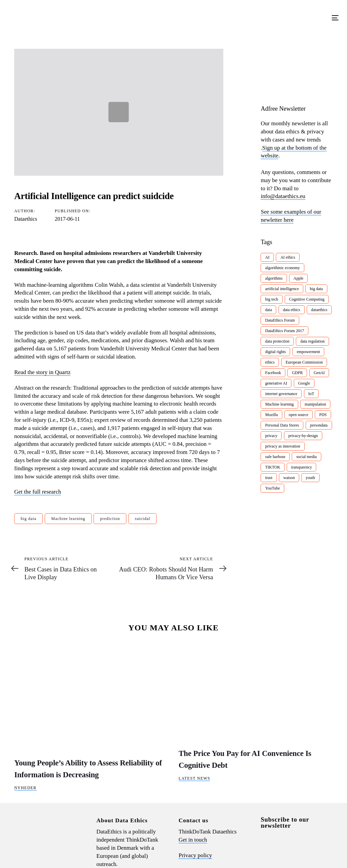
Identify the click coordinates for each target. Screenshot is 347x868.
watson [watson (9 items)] (289, 478)
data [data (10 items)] (268, 310)
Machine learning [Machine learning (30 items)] (279, 404)
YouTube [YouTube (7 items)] (272, 488)
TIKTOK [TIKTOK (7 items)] (272, 467)
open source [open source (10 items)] (299, 415)
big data (28, 519)
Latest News (194, 778)
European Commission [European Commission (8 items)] (304, 362)
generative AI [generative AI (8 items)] (276, 383)
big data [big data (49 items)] (316, 289)
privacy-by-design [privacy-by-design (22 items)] (303, 436)
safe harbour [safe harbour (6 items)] (275, 457)
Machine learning (68, 519)
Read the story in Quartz (42, 372)
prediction (110, 519)
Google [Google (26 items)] (304, 383)
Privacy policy (195, 855)
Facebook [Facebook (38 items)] (273, 373)
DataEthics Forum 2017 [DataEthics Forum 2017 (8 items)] (284, 331)
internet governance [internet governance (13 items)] (281, 394)
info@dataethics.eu (283, 196)
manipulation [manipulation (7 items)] (315, 404)
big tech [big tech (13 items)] (271, 299)
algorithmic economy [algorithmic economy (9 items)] (282, 268)
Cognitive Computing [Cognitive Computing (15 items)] (307, 299)
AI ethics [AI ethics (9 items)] (288, 257)
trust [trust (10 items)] (269, 478)
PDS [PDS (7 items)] (323, 415)
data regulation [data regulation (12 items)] (312, 341)
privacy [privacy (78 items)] (271, 436)
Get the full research (38, 492)
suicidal (142, 519)
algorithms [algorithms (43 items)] (274, 278)
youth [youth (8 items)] (310, 478)
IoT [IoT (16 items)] (311, 394)
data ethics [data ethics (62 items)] (292, 310)
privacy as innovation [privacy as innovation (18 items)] (282, 446)
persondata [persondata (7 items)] (319, 425)
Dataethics (26, 219)
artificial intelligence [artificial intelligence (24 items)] (282, 289)
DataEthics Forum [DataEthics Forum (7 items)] (280, 320)
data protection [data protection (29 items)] (277, 341)
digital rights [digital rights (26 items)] (275, 352)
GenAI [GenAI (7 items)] (319, 373)
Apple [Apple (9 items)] (298, 278)
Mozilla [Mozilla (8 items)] (271, 415)
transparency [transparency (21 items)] (301, 467)
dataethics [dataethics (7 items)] (319, 310)
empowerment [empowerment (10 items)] (309, 352)
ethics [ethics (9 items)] (270, 362)
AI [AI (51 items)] (267, 257)
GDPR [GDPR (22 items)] (297, 373)
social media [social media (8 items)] (306, 457)
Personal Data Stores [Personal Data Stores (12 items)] (282, 425)
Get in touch (193, 840)
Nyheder (25, 788)
